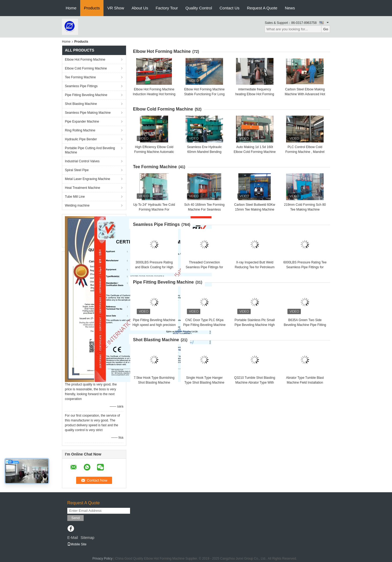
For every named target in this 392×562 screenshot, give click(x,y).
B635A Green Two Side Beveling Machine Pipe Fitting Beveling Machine (305, 325)
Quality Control (199, 8)
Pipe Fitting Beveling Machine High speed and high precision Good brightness (154, 325)
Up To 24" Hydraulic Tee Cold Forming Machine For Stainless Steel (154, 210)
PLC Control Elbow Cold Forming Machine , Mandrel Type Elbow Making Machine (305, 152)
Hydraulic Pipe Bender (81, 139)
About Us (140, 8)
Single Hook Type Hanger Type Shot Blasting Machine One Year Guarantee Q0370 (204, 383)
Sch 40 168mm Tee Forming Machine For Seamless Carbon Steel (204, 210)
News (290, 8)
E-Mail (73, 538)
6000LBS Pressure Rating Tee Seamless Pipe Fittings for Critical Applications (305, 267)
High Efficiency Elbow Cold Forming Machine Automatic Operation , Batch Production (154, 152)
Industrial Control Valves (82, 161)
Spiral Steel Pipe (77, 170)
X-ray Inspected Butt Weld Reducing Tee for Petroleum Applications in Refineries (255, 267)
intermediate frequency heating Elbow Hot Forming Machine (255, 94)
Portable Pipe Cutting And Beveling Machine (90, 150)
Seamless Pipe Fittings (81, 86)
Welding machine (77, 205)
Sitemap (87, 538)
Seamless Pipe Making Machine (88, 113)
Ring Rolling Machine (80, 130)
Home (71, 8)
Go (326, 29)
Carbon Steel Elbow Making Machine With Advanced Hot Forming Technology (305, 94)
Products (92, 8)
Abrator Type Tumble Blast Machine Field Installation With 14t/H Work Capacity (305, 383)
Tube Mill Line (75, 197)
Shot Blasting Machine (81, 104)
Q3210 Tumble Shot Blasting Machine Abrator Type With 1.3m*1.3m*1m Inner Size (255, 383)
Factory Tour (167, 8)
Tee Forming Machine (80, 77)
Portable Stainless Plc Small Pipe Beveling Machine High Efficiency (255, 325)
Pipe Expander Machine (82, 122)
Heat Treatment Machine (82, 188)
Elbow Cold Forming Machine (86, 68)
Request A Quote (262, 8)
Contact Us (230, 8)
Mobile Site (77, 544)
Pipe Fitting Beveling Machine (86, 95)
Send (75, 518)
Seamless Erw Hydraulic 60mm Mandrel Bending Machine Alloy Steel (204, 152)
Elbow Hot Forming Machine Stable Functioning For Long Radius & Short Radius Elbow (204, 94)
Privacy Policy (103, 559)
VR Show (116, 8)
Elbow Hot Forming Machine (85, 60)
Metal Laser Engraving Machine (88, 179)
